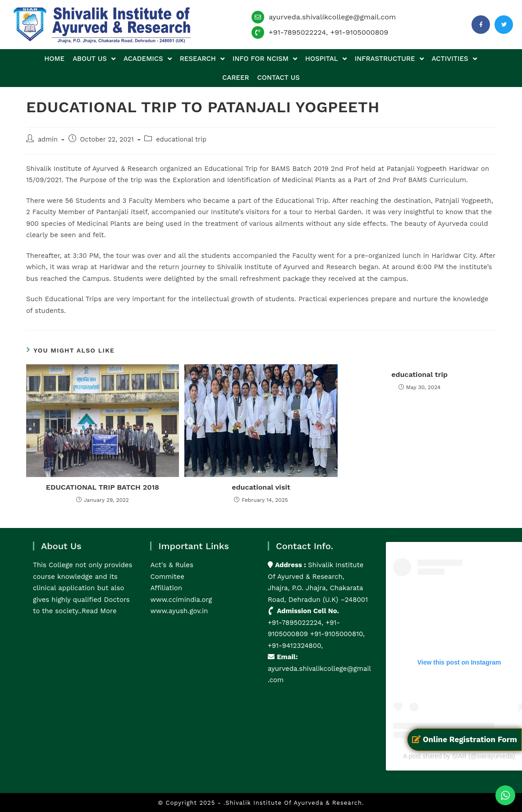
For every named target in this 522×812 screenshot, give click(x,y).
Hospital (326, 59)
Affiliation (166, 588)
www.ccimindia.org (181, 600)
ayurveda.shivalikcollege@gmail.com (332, 17)
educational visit (261, 487)
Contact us (279, 78)
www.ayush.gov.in (179, 611)
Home (54, 59)
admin (48, 140)
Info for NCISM (265, 59)
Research (202, 59)
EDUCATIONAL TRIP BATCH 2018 (103, 487)
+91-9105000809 (359, 32)
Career (236, 78)
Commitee (167, 577)
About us (94, 59)
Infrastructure (389, 59)
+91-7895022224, (297, 623)
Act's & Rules (172, 565)
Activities (454, 59)
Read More (99, 611)
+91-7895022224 (297, 32)
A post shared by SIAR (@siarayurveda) (459, 756)
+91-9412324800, (295, 646)
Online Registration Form (465, 739)
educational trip (181, 140)
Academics (148, 59)
